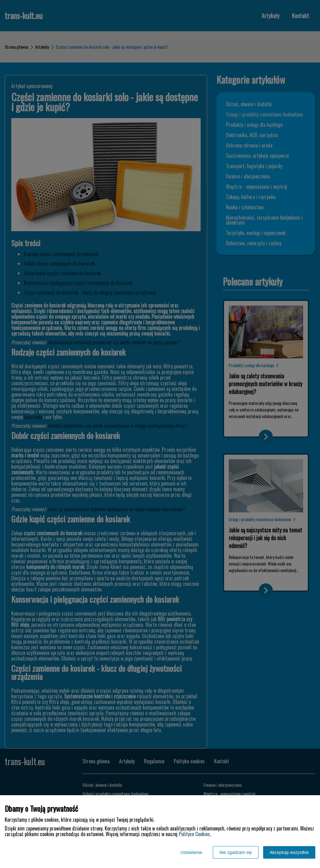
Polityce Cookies (194, 834)
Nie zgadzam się (236, 852)
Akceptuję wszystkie (289, 852)
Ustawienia (191, 852)
